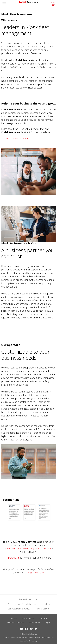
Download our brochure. (17, 138)
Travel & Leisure (42, 609)
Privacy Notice (28, 618)
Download (14, 558)
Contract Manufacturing (19, 609)
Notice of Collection (16, 623)
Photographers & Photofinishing (22, 604)
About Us (13, 618)
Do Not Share (34, 623)
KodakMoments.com (29, 599)
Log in (47, 623)
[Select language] (53, 4)
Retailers (46, 604)
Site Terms (43, 618)
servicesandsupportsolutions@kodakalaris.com (27, 549)
